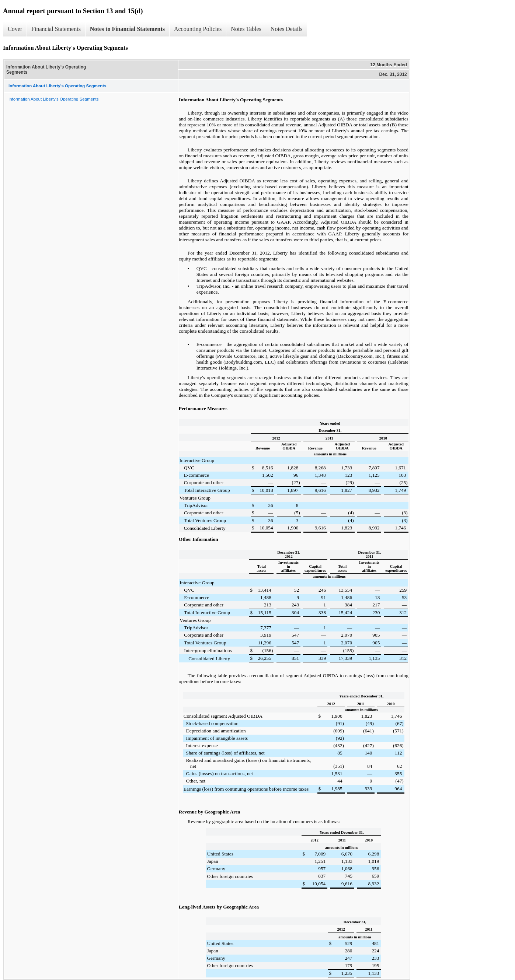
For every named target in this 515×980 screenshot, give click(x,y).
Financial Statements (56, 29)
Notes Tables (246, 29)
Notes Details (287, 29)
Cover (15, 29)
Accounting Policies (198, 29)
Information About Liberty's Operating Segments (53, 99)
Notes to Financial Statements (127, 29)
